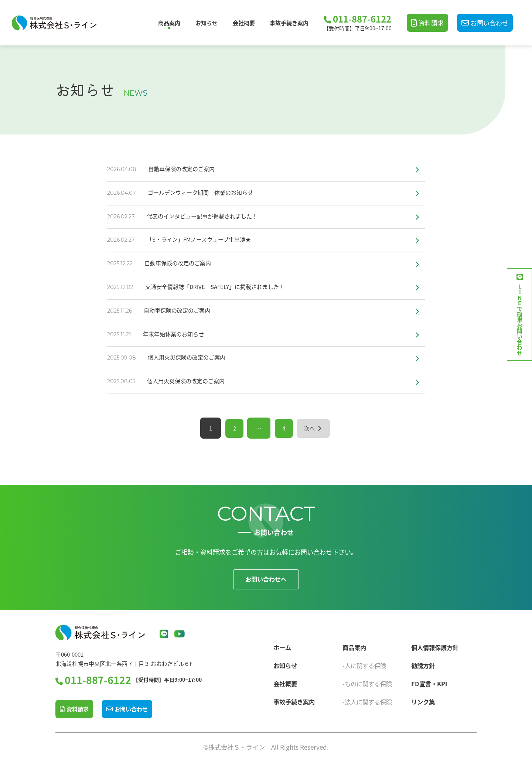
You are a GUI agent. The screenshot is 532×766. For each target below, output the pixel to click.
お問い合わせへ (266, 579)
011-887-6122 (362, 19)
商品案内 (169, 23)
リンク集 (424, 700)
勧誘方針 (424, 664)
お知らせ (207, 23)
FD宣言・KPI (430, 682)
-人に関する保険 (366, 664)
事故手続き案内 (289, 23)
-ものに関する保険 (369, 682)
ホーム (283, 646)
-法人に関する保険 (369, 700)
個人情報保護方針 (436, 646)
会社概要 (244, 23)
